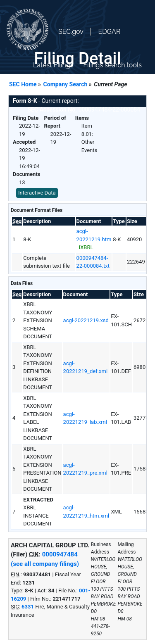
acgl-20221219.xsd (86, 320)
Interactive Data (37, 193)
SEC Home (23, 84)
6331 (28, 607)
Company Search (66, 84)
